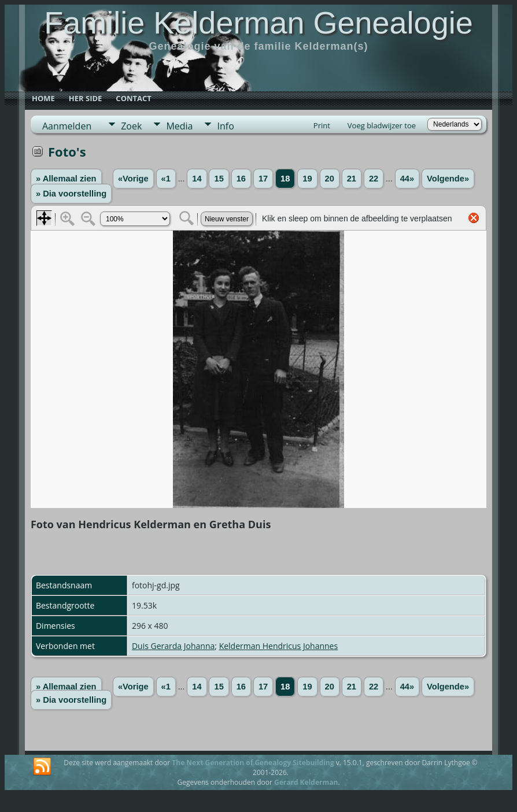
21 (352, 179)
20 (330, 179)
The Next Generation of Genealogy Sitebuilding (253, 763)
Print (322, 125)
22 (374, 179)
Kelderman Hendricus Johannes (279, 646)
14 (197, 179)
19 (307, 179)
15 (219, 179)
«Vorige (133, 179)
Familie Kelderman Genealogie (258, 23)
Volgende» (448, 179)
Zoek (131, 126)
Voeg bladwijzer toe (382, 125)
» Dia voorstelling (71, 194)
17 (263, 179)
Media (179, 126)
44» (407, 179)
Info (225, 126)
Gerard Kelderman (306, 782)
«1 (166, 179)
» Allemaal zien (66, 179)
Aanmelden (67, 126)
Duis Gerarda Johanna (173, 646)
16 (241, 179)
